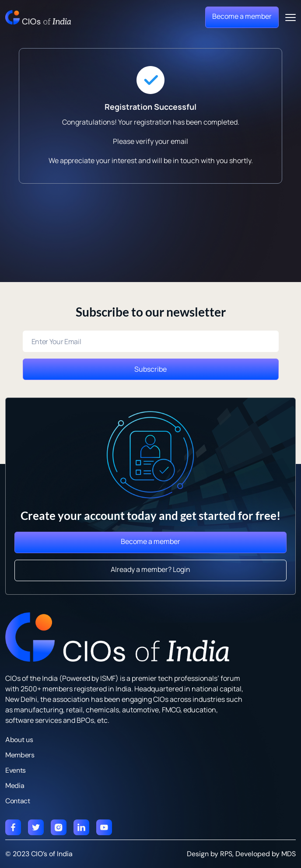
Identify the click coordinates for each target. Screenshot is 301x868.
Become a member (242, 16)
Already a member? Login (150, 569)
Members (20, 755)
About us (19, 740)
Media (15, 786)
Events (16, 770)
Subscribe (150, 369)
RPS (226, 854)
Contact (18, 801)
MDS (289, 854)
